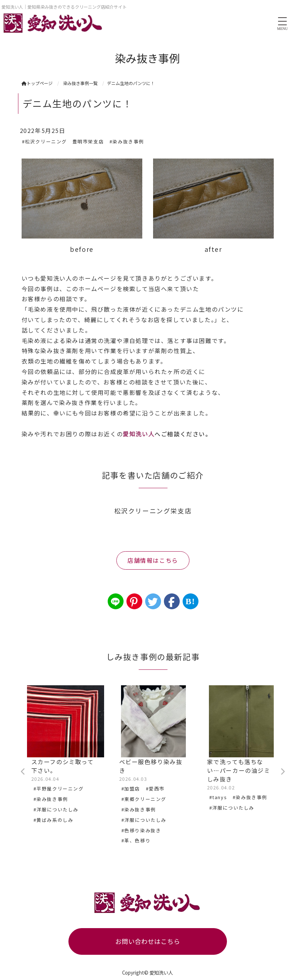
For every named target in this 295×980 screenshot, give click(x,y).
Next (283, 772)
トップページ (37, 83)
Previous (23, 772)
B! (190, 601)
